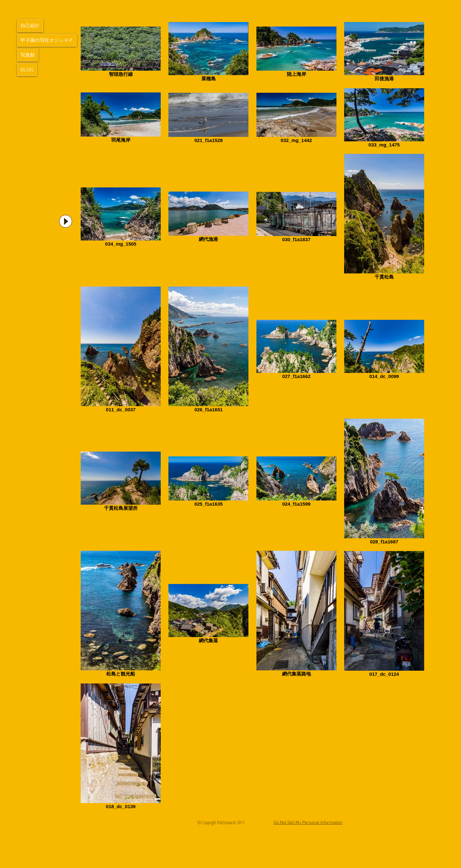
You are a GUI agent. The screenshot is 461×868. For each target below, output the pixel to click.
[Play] (66, 221)
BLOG (27, 70)
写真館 (28, 55)
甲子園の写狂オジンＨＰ (47, 40)
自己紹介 (30, 26)
